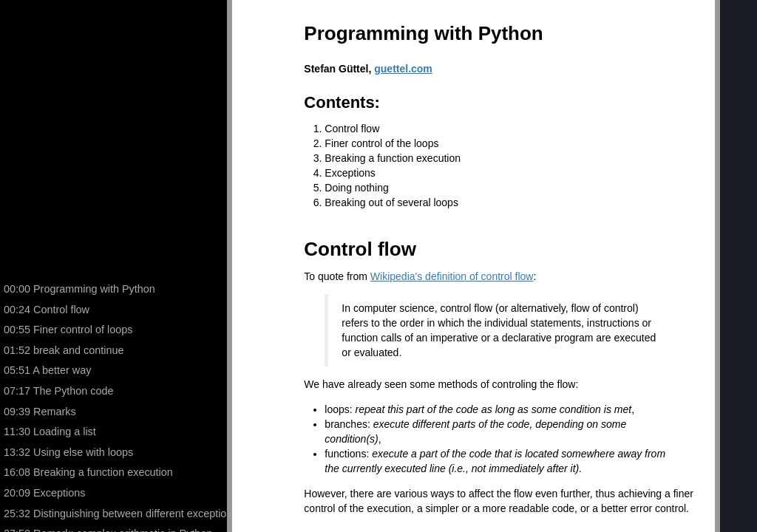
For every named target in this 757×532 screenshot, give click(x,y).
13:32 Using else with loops (68, 452)
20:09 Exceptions (44, 493)
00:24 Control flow (47, 310)
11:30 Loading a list (50, 432)
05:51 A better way (47, 370)
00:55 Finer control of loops (68, 330)
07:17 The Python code (59, 391)
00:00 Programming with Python (79, 289)
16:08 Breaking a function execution (88, 472)
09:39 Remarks (40, 412)
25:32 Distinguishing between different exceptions (117, 514)
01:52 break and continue (64, 350)
